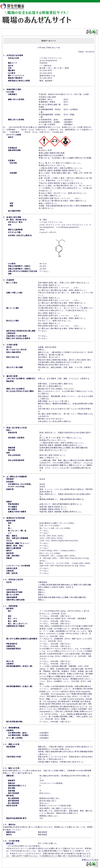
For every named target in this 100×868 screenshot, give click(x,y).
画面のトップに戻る (90, 859)
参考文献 (10, 843)
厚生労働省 (15, 6)
